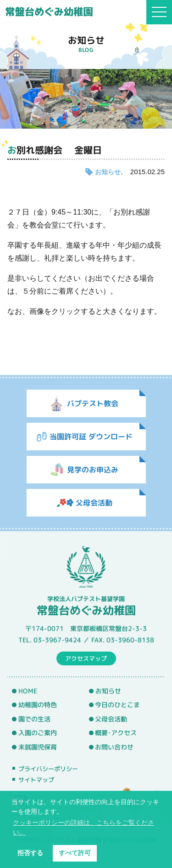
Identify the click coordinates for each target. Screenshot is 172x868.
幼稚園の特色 (38, 705)
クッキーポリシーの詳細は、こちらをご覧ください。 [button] (83, 827)
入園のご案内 (38, 733)
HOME (28, 691)
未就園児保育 (38, 747)
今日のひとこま (117, 705)
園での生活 (34, 719)
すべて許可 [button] (75, 853)
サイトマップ (36, 780)
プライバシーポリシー (48, 769)
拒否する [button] (30, 853)
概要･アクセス (116, 733)
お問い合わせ (114, 747)
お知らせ (108, 172)
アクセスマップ (86, 658)
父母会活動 (111, 719)
